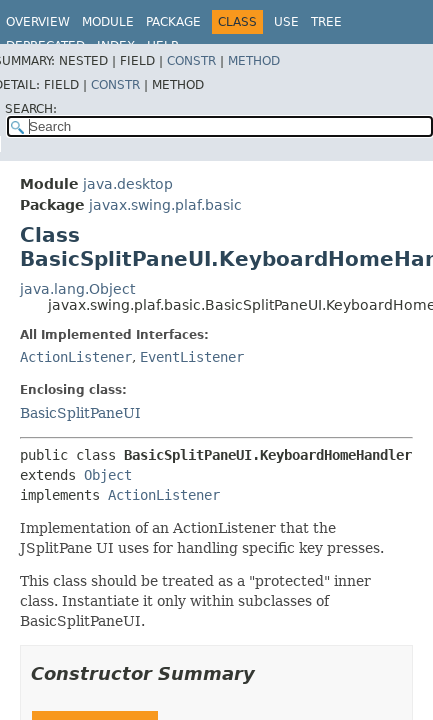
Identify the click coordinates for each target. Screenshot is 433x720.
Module (108, 22)
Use (286, 22)
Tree (326, 22)
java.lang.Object (77, 289)
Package (173, 22)
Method (254, 61)
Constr (191, 61)
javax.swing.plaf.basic (165, 205)
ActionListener (76, 357)
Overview (38, 22)
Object (108, 475)
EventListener (192, 357)
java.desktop (128, 184)
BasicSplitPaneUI (80, 413)
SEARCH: (31, 109)
